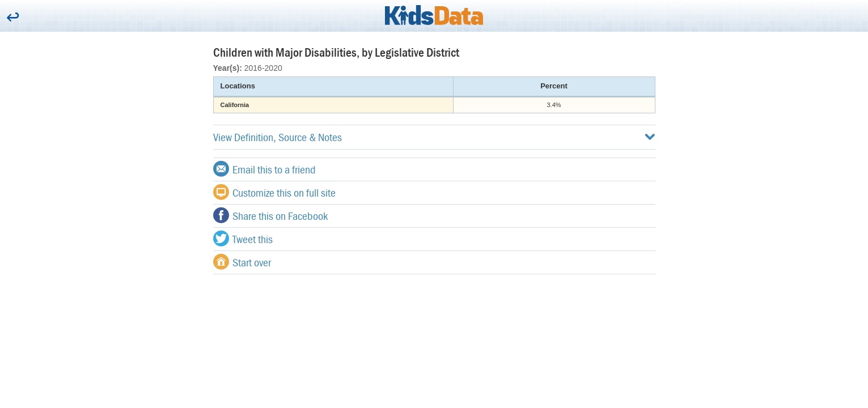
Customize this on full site (274, 192)
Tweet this (243, 239)
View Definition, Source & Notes (434, 137)
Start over (242, 262)
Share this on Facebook (270, 215)
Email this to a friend (264, 169)
